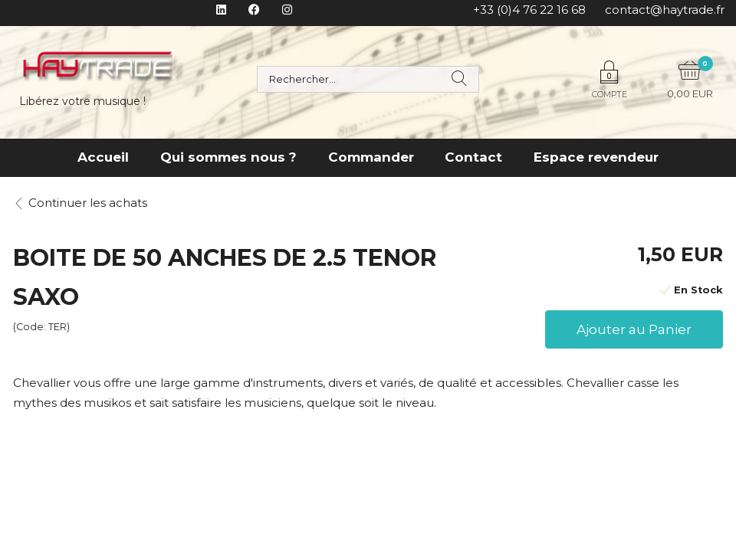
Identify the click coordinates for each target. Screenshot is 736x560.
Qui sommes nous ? (228, 157)
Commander (371, 157)
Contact (473, 157)
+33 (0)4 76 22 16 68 (529, 10)
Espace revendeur (596, 157)
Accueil (103, 157)
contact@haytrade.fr (665, 10)
